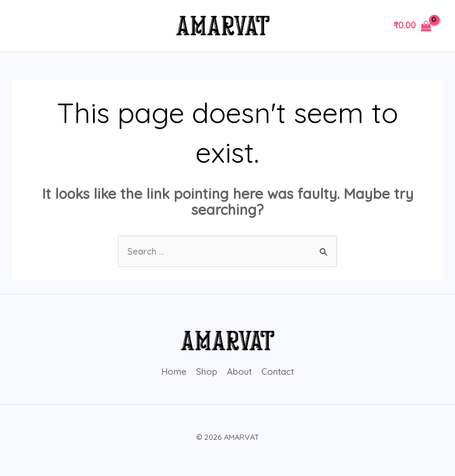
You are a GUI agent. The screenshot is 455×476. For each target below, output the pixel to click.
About (239, 372)
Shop (207, 372)
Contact (278, 372)
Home (174, 372)
